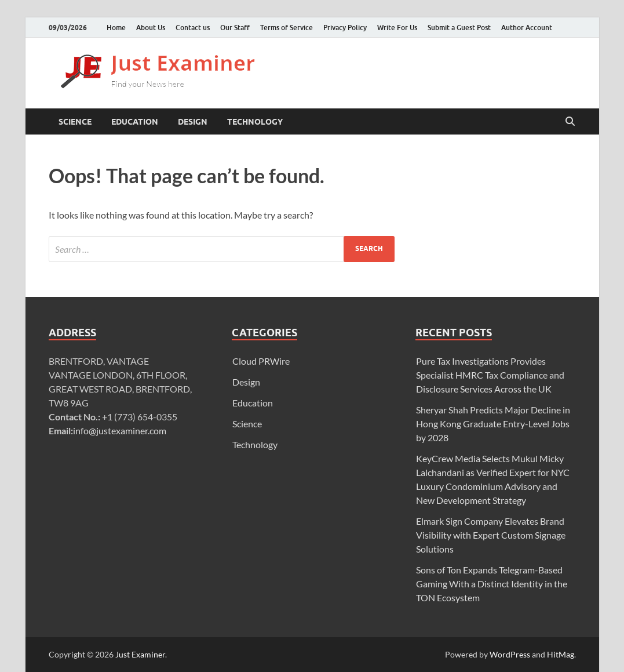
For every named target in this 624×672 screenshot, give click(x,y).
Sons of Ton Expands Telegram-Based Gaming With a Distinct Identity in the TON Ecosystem (492, 584)
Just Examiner (140, 654)
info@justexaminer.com (120, 431)
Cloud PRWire (261, 361)
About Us (151, 28)
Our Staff (235, 28)
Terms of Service (287, 28)
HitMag (561, 654)
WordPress (510, 654)
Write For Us (397, 28)
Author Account (527, 28)
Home (116, 28)
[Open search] (570, 122)
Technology (255, 122)
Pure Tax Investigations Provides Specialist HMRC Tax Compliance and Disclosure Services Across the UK (490, 375)
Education (135, 122)
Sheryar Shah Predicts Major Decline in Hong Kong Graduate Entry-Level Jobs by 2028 (493, 424)
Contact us (193, 28)
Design (193, 122)
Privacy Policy (345, 28)
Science (75, 122)
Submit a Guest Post (459, 28)
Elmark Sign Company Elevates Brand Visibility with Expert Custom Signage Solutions (491, 535)
